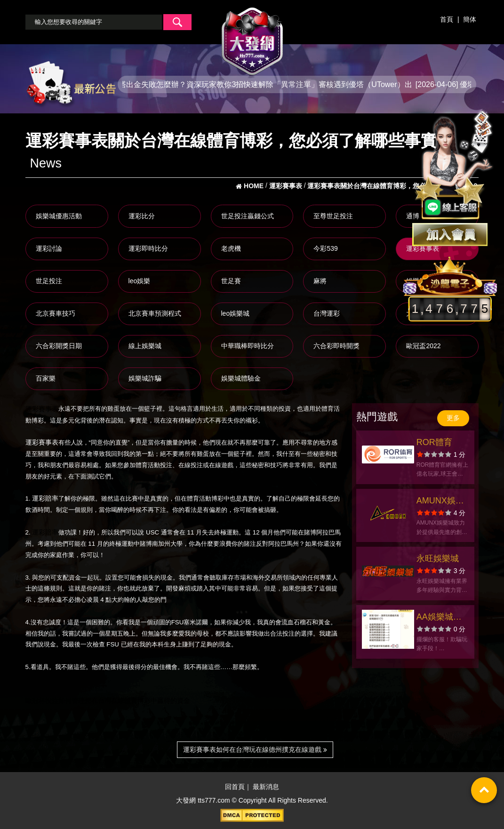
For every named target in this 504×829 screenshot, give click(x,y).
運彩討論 (49, 248)
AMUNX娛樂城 (440, 502)
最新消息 (266, 787)
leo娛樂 (140, 281)
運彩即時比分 (148, 248)
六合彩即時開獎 (336, 346)
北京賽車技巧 (56, 313)
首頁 (447, 19)
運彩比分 (142, 216)
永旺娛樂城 (438, 558)
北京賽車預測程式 (155, 313)
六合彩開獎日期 (59, 346)
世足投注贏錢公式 (248, 216)
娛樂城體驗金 (241, 378)
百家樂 (46, 378)
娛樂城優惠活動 (59, 216)
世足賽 (231, 281)
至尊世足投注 (333, 216)
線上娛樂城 (145, 346)
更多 (453, 418)
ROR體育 (434, 442)
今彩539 (325, 248)
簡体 (470, 19)
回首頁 (235, 787)
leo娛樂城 (236, 313)
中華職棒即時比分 (248, 346)
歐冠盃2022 (423, 346)
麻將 (320, 281)
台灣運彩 (327, 313)
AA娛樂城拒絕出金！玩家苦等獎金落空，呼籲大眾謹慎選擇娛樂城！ (442, 618)
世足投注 (49, 281)
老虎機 (231, 248)
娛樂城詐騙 (145, 378)
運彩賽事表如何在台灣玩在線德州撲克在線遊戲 (255, 749)
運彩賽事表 (423, 248)
